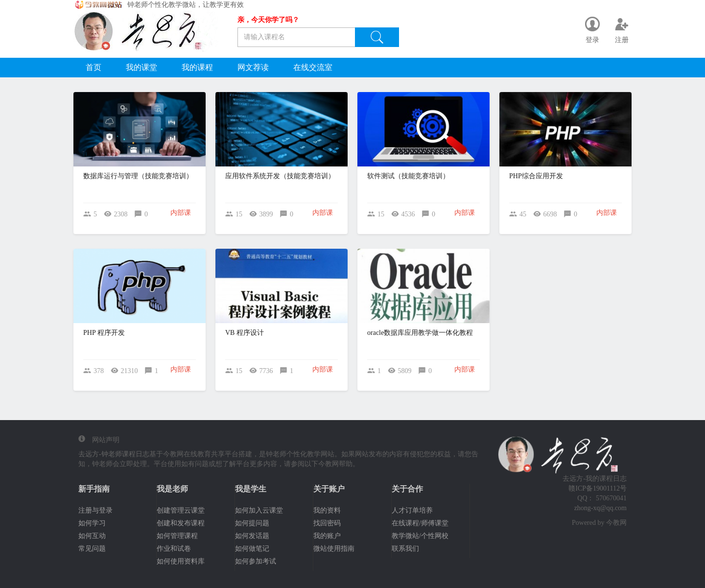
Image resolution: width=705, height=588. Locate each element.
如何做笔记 (252, 549)
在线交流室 (313, 67)
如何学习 (92, 523)
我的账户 (327, 536)
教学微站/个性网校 (420, 536)
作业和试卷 (174, 549)
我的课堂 (141, 67)
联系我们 (405, 549)
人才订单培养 (412, 510)
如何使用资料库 (181, 561)
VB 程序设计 (245, 333)
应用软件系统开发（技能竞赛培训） (280, 176)
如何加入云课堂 (259, 510)
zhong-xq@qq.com (600, 508)
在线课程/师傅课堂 (420, 523)
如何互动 (92, 536)
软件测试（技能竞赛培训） (408, 176)
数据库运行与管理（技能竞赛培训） (138, 176)
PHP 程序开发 (104, 333)
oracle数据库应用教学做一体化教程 (420, 333)
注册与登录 (95, 510)
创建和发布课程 (181, 523)
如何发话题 (252, 536)
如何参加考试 (256, 561)
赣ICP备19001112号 (598, 488)
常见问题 (92, 549)
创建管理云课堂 (181, 510)
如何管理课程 (177, 536)
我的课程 (197, 67)
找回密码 (327, 523)
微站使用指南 (334, 549)
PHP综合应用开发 (536, 176)
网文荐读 (253, 67)
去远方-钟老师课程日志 (114, 454)
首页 (94, 67)
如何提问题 (252, 523)
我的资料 (327, 510)
